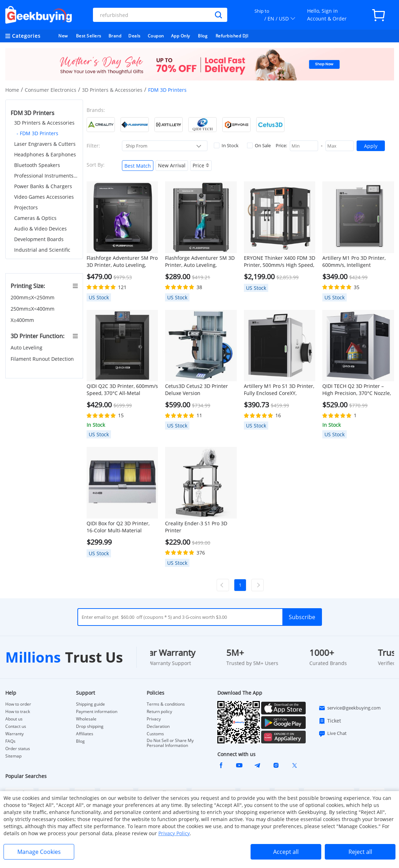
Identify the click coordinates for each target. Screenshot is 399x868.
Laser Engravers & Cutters (45, 144)
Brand (115, 36)
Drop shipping (90, 726)
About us (14, 719)
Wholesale (86, 719)
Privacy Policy (174, 833)
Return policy (159, 712)
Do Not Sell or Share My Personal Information (170, 743)
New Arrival (172, 165)
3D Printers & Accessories (112, 90)
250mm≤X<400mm (33, 309)
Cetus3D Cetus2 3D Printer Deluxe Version (196, 390)
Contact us (16, 726)
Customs (155, 734)
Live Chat (333, 734)
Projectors (26, 207)
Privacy (154, 719)
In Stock (226, 145)
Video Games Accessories (44, 197)
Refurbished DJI (232, 36)
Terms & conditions (166, 704)
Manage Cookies (39, 852)
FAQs (10, 741)
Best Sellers (89, 36)
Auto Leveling (27, 348)
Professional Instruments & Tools (46, 176)
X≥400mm (23, 320)
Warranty (14, 734)
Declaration (158, 726)
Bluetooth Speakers (37, 165)
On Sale (259, 145)
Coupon (156, 36)
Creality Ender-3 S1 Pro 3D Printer (196, 527)
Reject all (360, 852)
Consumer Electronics (51, 90)
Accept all (286, 852)
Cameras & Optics (35, 218)
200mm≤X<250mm (33, 297)
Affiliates (85, 734)
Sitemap (13, 756)
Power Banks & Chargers (43, 186)
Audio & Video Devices (40, 229)
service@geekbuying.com (350, 708)
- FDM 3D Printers (37, 133)
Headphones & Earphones (45, 154)
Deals (134, 36)
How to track (18, 712)
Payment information (97, 712)
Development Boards (39, 239)
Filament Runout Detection (43, 359)
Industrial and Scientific (42, 250)
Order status (18, 749)
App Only (181, 36)
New (63, 36)
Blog (203, 36)
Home (12, 90)
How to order (18, 704)
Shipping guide (90, 704)
